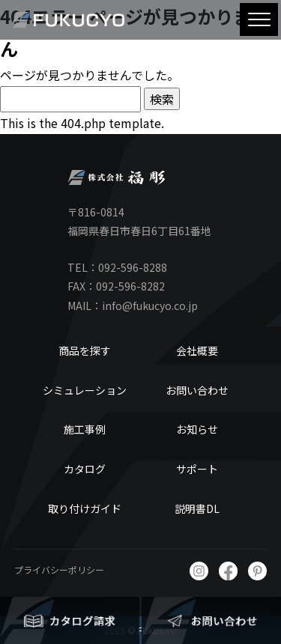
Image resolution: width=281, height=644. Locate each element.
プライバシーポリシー (59, 569)
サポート (197, 469)
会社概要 (197, 350)
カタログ (85, 469)
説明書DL (197, 508)
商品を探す (85, 350)
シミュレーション (85, 390)
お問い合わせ (197, 390)
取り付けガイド (85, 508)
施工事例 (85, 429)
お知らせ (197, 429)
